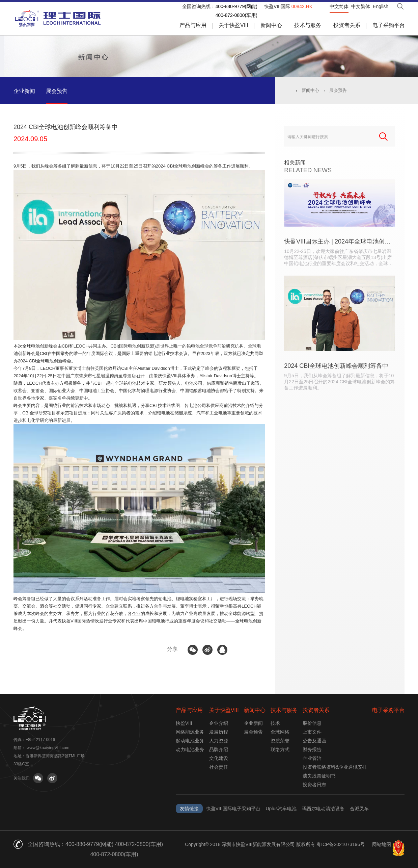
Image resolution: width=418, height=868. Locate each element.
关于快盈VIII (233, 25)
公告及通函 (314, 741)
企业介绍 (219, 723)
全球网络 (280, 732)
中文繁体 (361, 6)
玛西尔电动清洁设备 (323, 809)
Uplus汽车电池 (281, 809)
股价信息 (312, 723)
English (381, 6)
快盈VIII (184, 723)
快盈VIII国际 (288, 6)
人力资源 (219, 741)
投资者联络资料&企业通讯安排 (335, 767)
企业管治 (312, 758)
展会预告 (57, 91)
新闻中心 (271, 25)
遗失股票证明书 (319, 776)
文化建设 (219, 758)
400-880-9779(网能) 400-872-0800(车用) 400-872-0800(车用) (114, 849)
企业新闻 (24, 91)
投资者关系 (347, 25)
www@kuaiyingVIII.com (48, 748)
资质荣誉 (280, 741)
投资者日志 (314, 785)
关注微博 (52, 778)
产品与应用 (193, 25)
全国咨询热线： (199, 6)
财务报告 (312, 749)
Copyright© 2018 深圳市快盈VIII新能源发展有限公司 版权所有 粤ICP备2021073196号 (275, 844)
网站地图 (382, 844)
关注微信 (38, 778)
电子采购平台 (389, 25)
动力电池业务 (190, 749)
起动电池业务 (190, 741)
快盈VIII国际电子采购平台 (233, 809)
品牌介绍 (219, 749)
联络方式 (280, 749)
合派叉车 (359, 809)
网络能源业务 (190, 732)
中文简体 (339, 6)
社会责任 (219, 767)
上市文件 (312, 732)
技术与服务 (308, 25)
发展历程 (219, 732)
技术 (275, 723)
